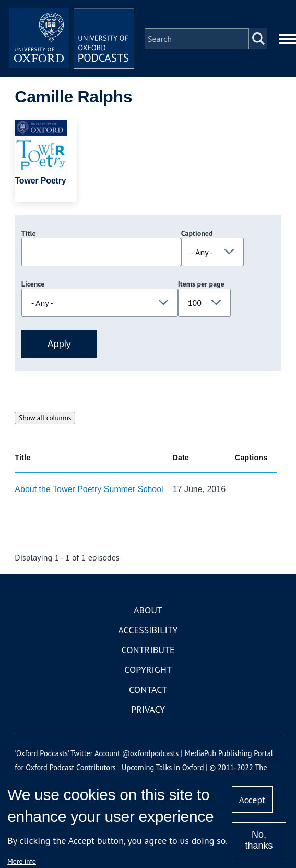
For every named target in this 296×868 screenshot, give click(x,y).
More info (22, 861)
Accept (252, 800)
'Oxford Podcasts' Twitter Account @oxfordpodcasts (97, 753)
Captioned (197, 233)
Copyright (148, 670)
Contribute (148, 650)
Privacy (148, 709)
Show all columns (45, 418)
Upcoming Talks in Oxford (163, 767)
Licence (33, 284)
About (148, 610)
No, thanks (259, 840)
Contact (148, 689)
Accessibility (148, 630)
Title (29, 233)
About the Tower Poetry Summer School (89, 489)
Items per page (201, 284)
